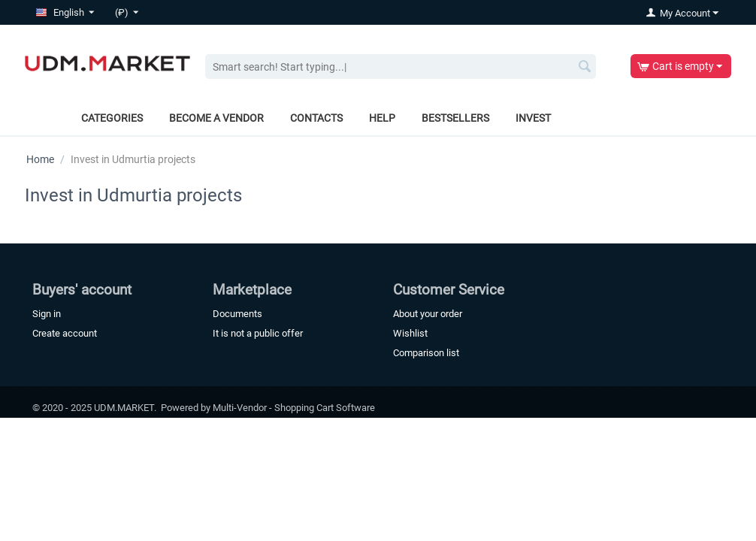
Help (382, 118)
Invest (533, 118)
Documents (237, 314)
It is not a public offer (258, 333)
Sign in (47, 314)
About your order (428, 314)
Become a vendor (216, 118)
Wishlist (410, 333)
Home (40, 159)
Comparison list (426, 353)
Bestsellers (455, 118)
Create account (65, 333)
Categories (112, 118)
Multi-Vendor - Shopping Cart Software (294, 408)
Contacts (316, 118)
